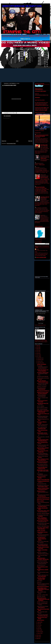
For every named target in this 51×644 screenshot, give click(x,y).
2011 (37, 357)
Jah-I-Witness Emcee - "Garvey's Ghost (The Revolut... (42, 539)
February (39, 632)
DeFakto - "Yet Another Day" (42, 602)
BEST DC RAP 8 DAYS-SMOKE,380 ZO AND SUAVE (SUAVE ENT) (43, 599)
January (39, 633)
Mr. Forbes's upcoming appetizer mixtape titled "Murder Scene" (45, 157)
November (39, 360)
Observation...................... (40, 167)
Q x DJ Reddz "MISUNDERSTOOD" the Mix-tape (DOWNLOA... (42, 367)
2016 (37, 349)
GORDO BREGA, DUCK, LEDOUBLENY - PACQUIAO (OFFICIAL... (43, 589)
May (38, 627)
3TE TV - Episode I (41, 406)
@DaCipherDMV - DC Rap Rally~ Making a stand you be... (43, 434)
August (39, 622)
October (39, 361)
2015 (37, 350)
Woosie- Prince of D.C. (39, 163)
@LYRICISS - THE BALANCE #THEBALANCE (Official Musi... (43, 374)
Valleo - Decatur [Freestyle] (42, 409)
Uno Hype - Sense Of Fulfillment (43, 513)
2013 (37, 353)
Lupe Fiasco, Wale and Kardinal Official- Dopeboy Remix (45, 198)
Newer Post (4, 141)
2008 (37, 638)
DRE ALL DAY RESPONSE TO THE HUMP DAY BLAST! (44, 176)
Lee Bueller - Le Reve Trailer (42, 595)
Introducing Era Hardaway (42, 561)
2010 (37, 635)
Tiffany (38, 249)
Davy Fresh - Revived (41, 596)
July (38, 624)
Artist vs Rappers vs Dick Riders (41, 208)
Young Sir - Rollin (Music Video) (43, 526)
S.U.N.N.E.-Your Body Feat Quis (43, 498)
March (39, 630)
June (38, 625)
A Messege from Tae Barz (40, 187)
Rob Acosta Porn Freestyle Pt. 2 (43, 391)
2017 (37, 347)
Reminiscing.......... (44, 215)
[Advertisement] (17, 130)
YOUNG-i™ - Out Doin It (42, 386)
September (39, 363)
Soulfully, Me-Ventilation (42, 364)
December (39, 358)
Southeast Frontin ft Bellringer (43, 376)
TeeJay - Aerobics (40, 501)
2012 (37, 355)
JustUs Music (40, 581)
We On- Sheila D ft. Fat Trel (42, 408)
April (38, 628)
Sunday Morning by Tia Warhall (43, 586)
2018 (37, 346)
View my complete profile (41, 257)
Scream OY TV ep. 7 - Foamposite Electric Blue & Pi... (43, 492)
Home (17, 141)
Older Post (30, 141)
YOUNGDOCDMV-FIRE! (10, 85)
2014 (37, 352)
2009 (37, 637)
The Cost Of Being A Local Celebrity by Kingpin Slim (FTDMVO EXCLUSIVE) (42, 136)
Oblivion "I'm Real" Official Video (43, 479)
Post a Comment (6, 118)
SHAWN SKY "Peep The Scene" (43, 499)
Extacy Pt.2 (39, 582)
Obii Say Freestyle (41, 620)
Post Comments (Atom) (11, 144)
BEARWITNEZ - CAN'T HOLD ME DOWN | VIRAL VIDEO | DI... (43, 471)
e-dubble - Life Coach (41, 530)
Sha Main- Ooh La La (41, 565)
